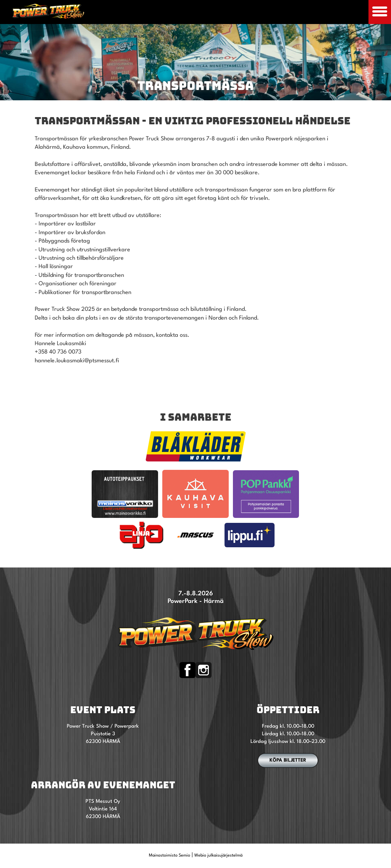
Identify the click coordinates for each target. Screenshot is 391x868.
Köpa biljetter (288, 760)
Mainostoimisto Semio (170, 856)
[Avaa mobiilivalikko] (380, 12)
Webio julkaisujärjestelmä (218, 856)
